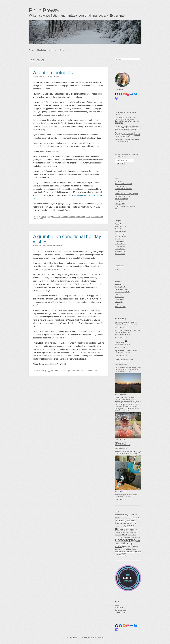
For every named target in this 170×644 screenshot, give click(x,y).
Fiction (32, 50)
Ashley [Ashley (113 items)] (134, 515)
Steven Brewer (120, 249)
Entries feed (119, 608)
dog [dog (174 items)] (133, 518)
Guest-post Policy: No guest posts (126, 194)
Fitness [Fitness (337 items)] (120, 529)
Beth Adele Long (121, 226)
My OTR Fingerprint (122, 199)
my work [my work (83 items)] (124, 537)
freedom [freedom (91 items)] (134, 530)
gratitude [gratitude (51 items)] (118, 532)
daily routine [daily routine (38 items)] (127, 518)
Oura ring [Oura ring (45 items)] (131, 537)
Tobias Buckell (120, 254)
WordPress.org (120, 613)
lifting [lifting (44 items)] (129, 535)
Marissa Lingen (120, 234)
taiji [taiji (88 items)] (127, 549)
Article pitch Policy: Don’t (123, 184)
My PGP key (119, 201)
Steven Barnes (120, 246)
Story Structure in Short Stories (125, 206)
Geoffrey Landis (120, 287)
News (43, 217)
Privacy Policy (120, 204)
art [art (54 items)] (129, 515)
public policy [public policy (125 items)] (126, 543)
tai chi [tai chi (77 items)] (123, 549)
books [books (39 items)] (122, 518)
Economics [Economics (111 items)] (120, 523)
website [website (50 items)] (122, 552)
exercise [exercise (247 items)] (129, 526)
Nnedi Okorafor (120, 241)
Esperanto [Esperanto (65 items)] (119, 526)
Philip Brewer (44, 10)
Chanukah (56, 371)
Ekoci (117, 269)
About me (53, 50)
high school (81, 217)
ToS (116, 209)
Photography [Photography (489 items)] (125, 540)
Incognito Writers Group (123, 196)
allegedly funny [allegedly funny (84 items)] (122, 515)
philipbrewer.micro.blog (129, 324)
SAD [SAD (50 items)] (126, 547)
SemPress (101, 637)
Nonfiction (41, 50)
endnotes (64, 217)
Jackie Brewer (120, 229)
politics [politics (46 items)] (117, 544)
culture (74, 371)
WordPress (84, 637)
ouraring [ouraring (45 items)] (137, 537)
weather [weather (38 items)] (117, 552)
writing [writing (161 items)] (123, 554)
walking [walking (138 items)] (133, 549)
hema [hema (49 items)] (127, 532)
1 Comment (38, 219)
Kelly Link (118, 294)
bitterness (56, 217)
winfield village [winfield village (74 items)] (131, 552)
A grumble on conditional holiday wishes (67, 239)
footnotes (72, 217)
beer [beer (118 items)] (117, 518)
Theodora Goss (120, 251)
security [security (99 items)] (131, 546)
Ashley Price (119, 224)
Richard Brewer (120, 244)
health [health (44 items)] (123, 532)
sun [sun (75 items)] (137, 546)
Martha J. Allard (120, 236)
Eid (78, 371)
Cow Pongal (66, 371)
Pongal (90, 371)
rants (88, 217)
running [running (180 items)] (119, 546)
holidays (84, 371)
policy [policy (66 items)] (137, 541)
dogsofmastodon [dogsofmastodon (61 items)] (129, 521)
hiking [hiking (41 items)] (131, 532)
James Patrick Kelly (122, 289)
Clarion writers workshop (123, 189)
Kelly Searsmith (120, 231)
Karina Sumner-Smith (122, 292)
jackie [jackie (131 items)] (124, 534)
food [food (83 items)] (127, 530)
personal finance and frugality (128, 136)
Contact (63, 50)
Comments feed (120, 610)
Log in (117, 605)
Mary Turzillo (119, 239)
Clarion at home (120, 186)
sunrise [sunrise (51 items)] (118, 549)
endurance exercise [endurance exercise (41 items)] (132, 523)
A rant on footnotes (53, 73)
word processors (97, 217)
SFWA (117, 304)
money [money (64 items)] (118, 537)
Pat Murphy (119, 302)
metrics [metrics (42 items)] (134, 535)
